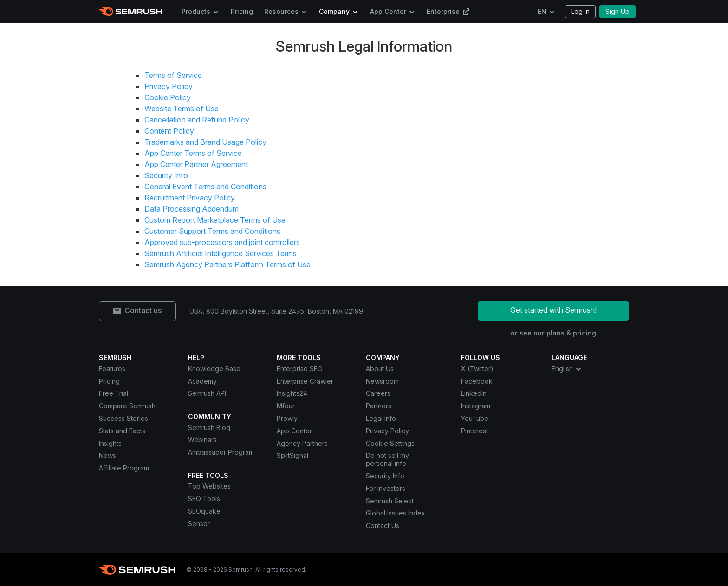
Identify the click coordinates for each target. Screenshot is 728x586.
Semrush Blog (209, 428)
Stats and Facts (122, 431)
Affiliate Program (124, 468)
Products (196, 11)
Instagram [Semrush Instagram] (476, 406)
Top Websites (209, 486)
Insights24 (292, 393)
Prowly (287, 418)
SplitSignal (292, 455)
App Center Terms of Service (193, 153)
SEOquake (204, 511)
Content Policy (169, 131)
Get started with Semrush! (553, 310)
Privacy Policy (169, 86)
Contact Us (383, 525)
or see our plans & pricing (553, 333)
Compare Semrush (127, 406)
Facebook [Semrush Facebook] (477, 381)
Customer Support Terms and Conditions (212, 231)
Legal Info (381, 418)
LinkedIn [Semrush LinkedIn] (474, 393)
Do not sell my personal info (387, 459)
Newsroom (382, 381)
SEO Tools (204, 499)
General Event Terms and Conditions (205, 187)
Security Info (166, 175)
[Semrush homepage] (131, 12)
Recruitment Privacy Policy (190, 198)
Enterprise (448, 11)
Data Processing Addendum (192, 209)
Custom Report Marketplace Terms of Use (215, 220)
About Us (380, 369)
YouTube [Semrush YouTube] (475, 418)
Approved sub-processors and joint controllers (222, 242)
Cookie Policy (168, 97)
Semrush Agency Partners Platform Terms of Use (227, 264)
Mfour (286, 406)
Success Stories (123, 418)
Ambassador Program (221, 452)
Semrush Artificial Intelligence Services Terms (221, 253)
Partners (379, 406)
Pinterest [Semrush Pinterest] (474, 431)
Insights (110, 443)
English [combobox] (567, 369)
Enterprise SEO (300, 369)
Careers (378, 393)
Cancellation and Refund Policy (197, 120)
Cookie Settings (390, 443)
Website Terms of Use (182, 109)
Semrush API (207, 393)
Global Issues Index (396, 513)
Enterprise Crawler (305, 381)
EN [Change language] (542, 11)
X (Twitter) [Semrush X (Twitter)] (477, 369)
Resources (281, 11)
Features (112, 369)
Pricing (242, 11)
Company (334, 11)
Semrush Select (390, 501)
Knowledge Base (214, 369)
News (107, 455)
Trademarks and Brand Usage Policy (205, 142)
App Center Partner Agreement (196, 164)
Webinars (202, 440)
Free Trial (114, 393)
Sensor (199, 524)
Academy (202, 381)
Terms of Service (173, 75)
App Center (388, 11)
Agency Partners (302, 443)
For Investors (386, 488)
